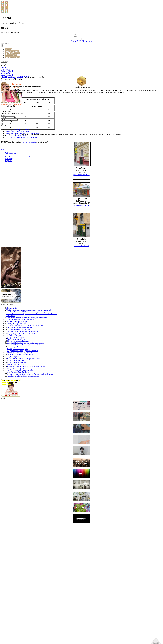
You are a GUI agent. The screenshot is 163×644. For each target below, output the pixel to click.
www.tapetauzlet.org (82, 277)
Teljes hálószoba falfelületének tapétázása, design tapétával (27, 349)
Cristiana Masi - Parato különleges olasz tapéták (24, 390)
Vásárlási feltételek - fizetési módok (18, 637)
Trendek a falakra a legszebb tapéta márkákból (23, 362)
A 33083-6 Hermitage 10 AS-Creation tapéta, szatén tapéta (27, 343)
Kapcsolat (9, 641)
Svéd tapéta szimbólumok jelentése (19, 384)
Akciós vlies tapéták (8, 81)
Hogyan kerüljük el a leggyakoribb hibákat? (23, 382)
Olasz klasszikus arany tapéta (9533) (19, 163)
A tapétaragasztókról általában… (19, 403)
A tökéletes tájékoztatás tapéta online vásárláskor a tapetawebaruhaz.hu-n (32, 345)
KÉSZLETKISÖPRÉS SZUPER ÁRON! (15, 77)
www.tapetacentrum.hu (81, 206)
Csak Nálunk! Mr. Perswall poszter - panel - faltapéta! (26, 397)
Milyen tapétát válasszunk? (17, 399)
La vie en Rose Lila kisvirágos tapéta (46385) (22, 168)
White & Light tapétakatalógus (17, 353)
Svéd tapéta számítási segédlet (18, 380)
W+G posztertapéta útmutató (17, 370)
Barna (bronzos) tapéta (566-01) (18, 161)
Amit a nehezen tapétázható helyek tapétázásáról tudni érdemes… (30, 405)
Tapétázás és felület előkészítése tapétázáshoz (23, 407)
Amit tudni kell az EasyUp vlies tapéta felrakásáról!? (26, 374)
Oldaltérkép (9, 639)
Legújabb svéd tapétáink (16, 395)
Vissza (3, 630)
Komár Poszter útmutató (16, 368)
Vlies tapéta (11, 347)
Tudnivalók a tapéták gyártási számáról (21, 358)
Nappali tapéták (12, 339)
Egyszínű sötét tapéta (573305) (17, 166)
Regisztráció (76, 41)
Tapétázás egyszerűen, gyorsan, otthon (21, 401)
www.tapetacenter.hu (81, 236)
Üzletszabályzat (11, 633)
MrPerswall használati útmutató (18, 372)
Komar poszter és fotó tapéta (17, 393)
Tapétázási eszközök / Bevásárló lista (20, 386)
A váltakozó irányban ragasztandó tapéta (20, 351)
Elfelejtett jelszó (86, 41)
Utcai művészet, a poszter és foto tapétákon (22, 364)
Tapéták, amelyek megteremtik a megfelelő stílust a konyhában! (29, 341)
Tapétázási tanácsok (15, 558)
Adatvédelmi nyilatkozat (14, 635)
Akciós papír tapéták (8, 79)
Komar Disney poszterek (16, 392)
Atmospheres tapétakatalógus (17, 355)
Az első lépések (13, 378)
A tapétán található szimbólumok (19, 360)
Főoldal (4, 558)
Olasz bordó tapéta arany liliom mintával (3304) (23, 164)
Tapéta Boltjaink (13, 388)
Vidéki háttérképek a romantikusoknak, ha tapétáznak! (26, 357)
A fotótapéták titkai (14, 366)
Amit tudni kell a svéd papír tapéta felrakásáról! (24, 376)
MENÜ (3, 65)
